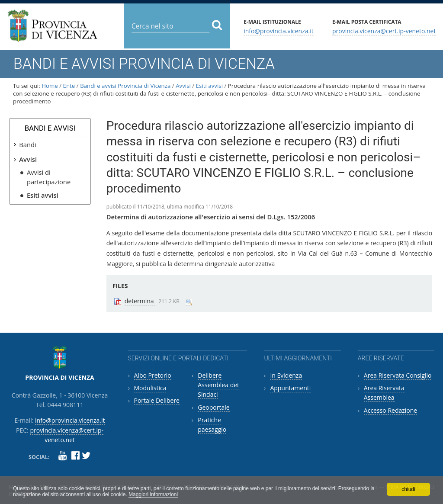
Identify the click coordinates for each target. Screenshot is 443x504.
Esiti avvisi (209, 86)
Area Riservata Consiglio (398, 375)
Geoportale (213, 407)
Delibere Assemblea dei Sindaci (218, 385)
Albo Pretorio (153, 375)
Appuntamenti (290, 388)
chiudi (408, 489)
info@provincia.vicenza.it (279, 30)
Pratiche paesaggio (212, 425)
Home (50, 86)
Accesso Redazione (390, 410)
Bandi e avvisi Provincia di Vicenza (125, 86)
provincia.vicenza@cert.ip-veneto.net (384, 30)
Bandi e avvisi (50, 128)
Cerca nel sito (131, 19)
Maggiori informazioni (153, 494)
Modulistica (150, 388)
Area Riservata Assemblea (384, 393)
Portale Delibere (157, 400)
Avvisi (183, 86)
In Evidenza (286, 375)
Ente (69, 86)
